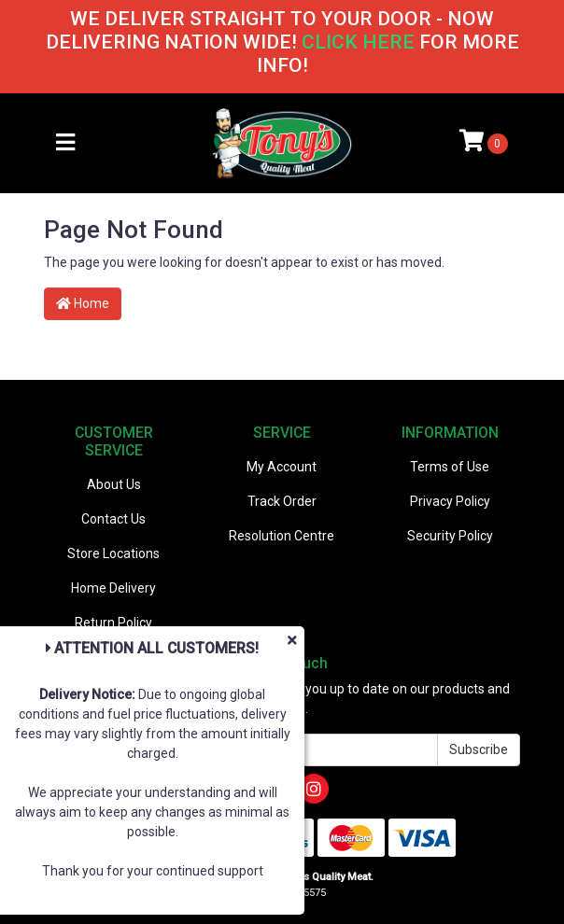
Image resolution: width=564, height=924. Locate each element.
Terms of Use (450, 467)
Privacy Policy (450, 501)
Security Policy (450, 536)
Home (83, 303)
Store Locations (113, 553)
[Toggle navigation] (65, 143)
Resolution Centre (282, 536)
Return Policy (113, 623)
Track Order (282, 501)
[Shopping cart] (484, 143)
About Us (114, 484)
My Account (282, 467)
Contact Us (113, 519)
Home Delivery (113, 588)
